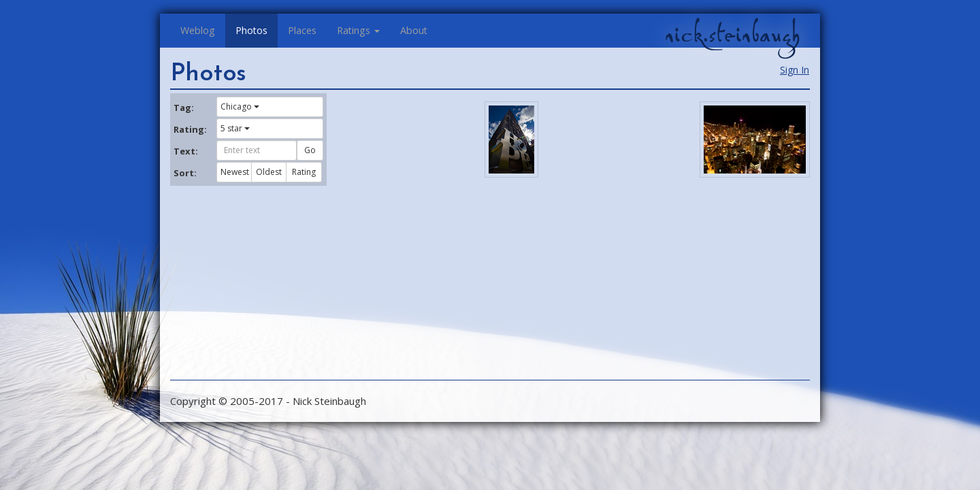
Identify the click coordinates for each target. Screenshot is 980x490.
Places (302, 30)
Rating (304, 172)
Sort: (185, 173)
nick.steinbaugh (732, 35)
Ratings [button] (358, 30)
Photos (251, 30)
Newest (235, 172)
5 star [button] (235, 128)
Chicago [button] (240, 107)
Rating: (190, 129)
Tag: (184, 108)
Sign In (795, 70)
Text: (186, 151)
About (414, 30)
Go (310, 150)
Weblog (198, 30)
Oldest (269, 172)
